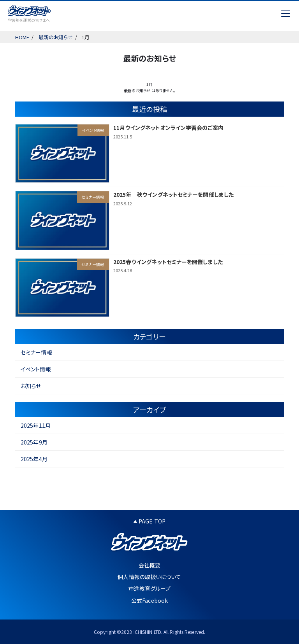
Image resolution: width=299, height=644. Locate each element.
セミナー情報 (36, 352)
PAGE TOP (149, 521)
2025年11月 (36, 425)
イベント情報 (36, 369)
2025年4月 (34, 459)
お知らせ (31, 386)
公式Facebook (149, 600)
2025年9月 (34, 442)
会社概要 (149, 565)
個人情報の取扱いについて (149, 577)
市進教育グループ (150, 588)
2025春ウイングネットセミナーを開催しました (168, 262)
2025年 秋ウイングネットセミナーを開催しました (174, 194)
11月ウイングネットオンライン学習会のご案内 (168, 128)
